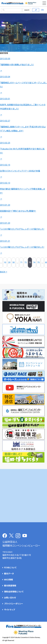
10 (5, 262)
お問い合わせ (10, 598)
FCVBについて (10, 568)
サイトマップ (10, 610)
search (27, 10)
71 (21, 262)
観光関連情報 (10, 586)
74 (34, 262)
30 (14, 262)
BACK (4, 272)
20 (9, 262)
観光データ (9, 574)
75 (38, 262)
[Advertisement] (23, 496)
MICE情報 (9, 580)
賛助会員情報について (14, 592)
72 (26, 262)
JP (36, 10)
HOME (3, 45)
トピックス (4, 48)
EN (42, 10)
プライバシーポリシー (14, 604)
